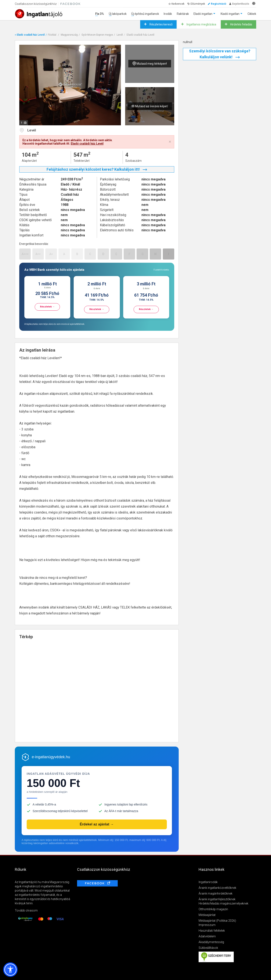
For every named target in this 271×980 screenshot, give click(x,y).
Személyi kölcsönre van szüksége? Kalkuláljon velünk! (220, 54)
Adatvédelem (207, 936)
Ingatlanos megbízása (201, 24)
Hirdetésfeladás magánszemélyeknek (223, 903)
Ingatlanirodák (208, 882)
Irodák (168, 14)
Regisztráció (219, 4)
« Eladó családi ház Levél (30, 35)
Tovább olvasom (26, 910)
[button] (10, 970)
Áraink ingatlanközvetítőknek (217, 888)
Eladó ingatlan (203, 14)
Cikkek (252, 14)
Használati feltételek (212, 931)
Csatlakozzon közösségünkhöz (36, 4)
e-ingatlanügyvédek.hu (51, 757)
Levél (120, 35)
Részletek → (47, 307)
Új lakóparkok (118, 14)
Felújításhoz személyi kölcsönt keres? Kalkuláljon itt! (97, 169)
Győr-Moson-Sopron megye (97, 35)
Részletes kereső (161, 24)
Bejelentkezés (241, 4)
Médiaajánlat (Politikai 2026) (217, 921)
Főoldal (52, 35)
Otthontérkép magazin (213, 909)
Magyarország (69, 35)
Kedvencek (178, 4)
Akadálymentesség (211, 942)
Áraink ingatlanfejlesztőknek (217, 899)
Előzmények (198, 4)
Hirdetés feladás (241, 24)
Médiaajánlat (207, 915)
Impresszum (207, 925)
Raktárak (183, 14)
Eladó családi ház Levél (140, 35)
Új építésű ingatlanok (145, 14)
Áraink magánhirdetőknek (216, 893)
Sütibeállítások (208, 948)
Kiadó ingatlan (230, 14)
